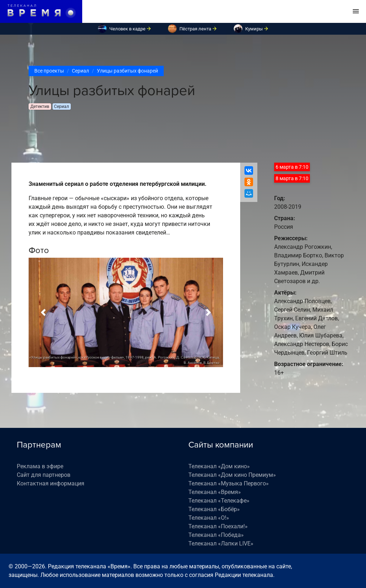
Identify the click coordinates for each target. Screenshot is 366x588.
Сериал (80, 71)
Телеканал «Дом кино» (219, 466)
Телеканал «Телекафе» (219, 501)
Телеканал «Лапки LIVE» (221, 543)
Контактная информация (51, 483)
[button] (43, 312)
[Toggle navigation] (356, 11)
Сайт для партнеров (44, 475)
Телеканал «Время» (215, 492)
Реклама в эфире (40, 466)
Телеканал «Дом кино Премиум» (232, 475)
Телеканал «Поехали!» (218, 526)
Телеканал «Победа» (216, 535)
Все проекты (49, 71)
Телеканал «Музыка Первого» (229, 483)
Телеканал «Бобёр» (214, 509)
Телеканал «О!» (209, 518)
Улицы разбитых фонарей (127, 71)
